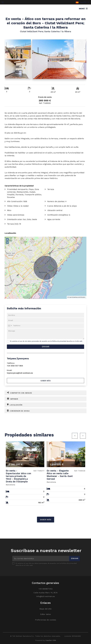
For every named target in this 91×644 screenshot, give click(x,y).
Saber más (46, 381)
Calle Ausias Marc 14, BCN (45, 593)
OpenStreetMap (73, 297)
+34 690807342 (45, 589)
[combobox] (45, 326)
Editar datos (45, 614)
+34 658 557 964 (15, 366)
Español (83, 2)
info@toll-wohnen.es (46, 596)
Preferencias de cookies (46, 620)
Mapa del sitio (45, 609)
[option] (25, 474)
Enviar (46, 347)
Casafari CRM (51, 640)
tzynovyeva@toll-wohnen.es (20, 373)
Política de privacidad (59, 341)
